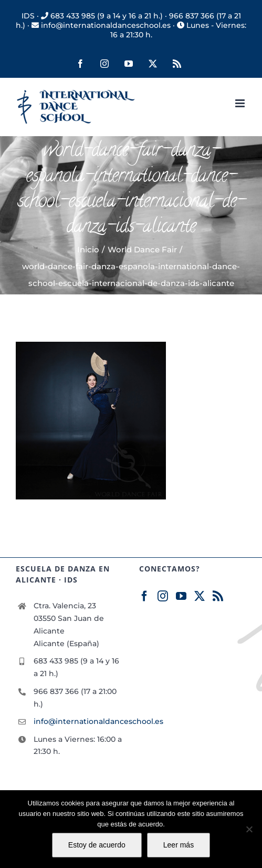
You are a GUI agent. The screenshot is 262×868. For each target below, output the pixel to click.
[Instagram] (163, 596)
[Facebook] (144, 596)
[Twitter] (200, 596)
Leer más (179, 845)
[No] (249, 829)
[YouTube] (181, 596)
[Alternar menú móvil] (241, 103)
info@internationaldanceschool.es (78, 721)
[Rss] (218, 596)
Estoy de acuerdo (97, 845)
